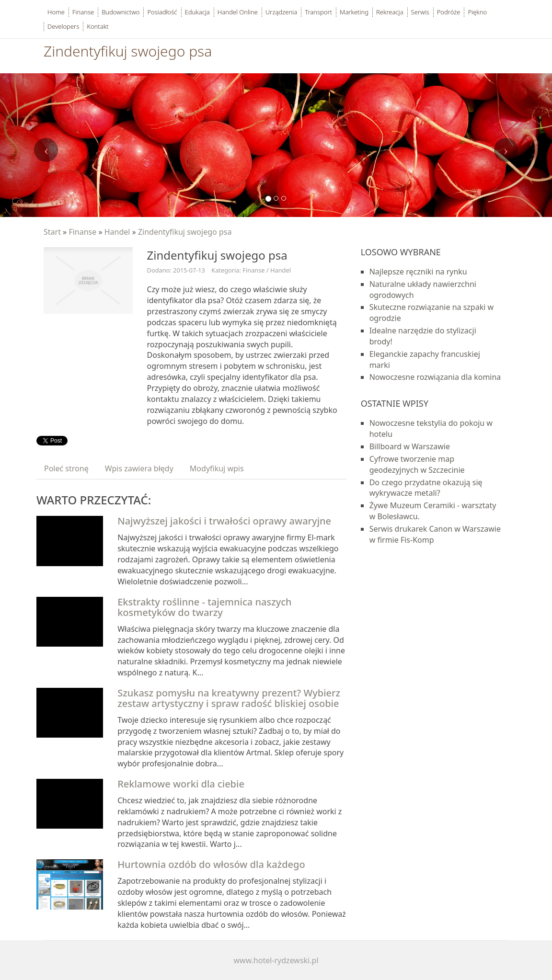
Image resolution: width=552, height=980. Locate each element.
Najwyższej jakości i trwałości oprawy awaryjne (224, 521)
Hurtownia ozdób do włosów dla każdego (211, 864)
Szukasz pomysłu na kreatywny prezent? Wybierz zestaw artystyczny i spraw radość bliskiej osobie (229, 698)
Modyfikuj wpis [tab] (217, 468)
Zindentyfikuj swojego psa (185, 232)
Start (52, 232)
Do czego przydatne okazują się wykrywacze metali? (426, 488)
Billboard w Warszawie (410, 446)
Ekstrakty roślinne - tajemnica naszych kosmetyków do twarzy (204, 607)
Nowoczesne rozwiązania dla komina (435, 377)
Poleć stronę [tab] (66, 468)
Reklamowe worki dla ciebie (181, 784)
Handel (117, 232)
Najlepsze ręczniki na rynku (418, 272)
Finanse (82, 232)
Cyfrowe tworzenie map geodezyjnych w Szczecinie (417, 464)
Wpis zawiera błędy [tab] (139, 468)
